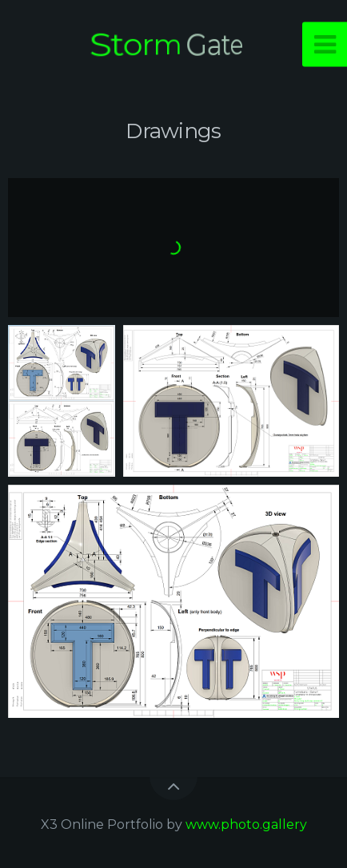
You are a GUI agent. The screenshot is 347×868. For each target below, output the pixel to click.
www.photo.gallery (246, 824)
